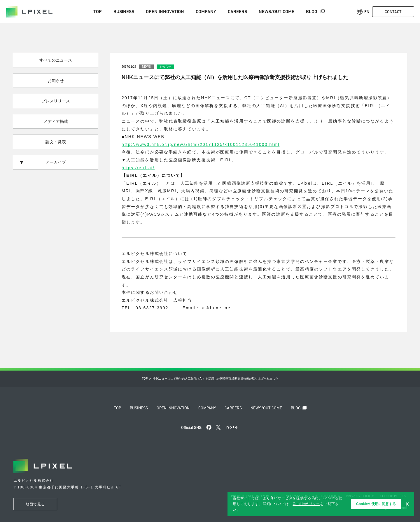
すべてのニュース (56, 60)
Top (98, 12)
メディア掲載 (56, 121)
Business (124, 12)
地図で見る (35, 504)
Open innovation (165, 12)
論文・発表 (56, 142)
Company (206, 12)
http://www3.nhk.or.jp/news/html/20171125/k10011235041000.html (201, 144)
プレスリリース (56, 101)
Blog (312, 12)
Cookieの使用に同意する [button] (376, 504)
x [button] (407, 504)
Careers (237, 12)
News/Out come (276, 12)
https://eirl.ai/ (138, 168)
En (363, 12)
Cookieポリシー (306, 504)
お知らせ (56, 81)
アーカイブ (43, 162)
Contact (393, 12)
